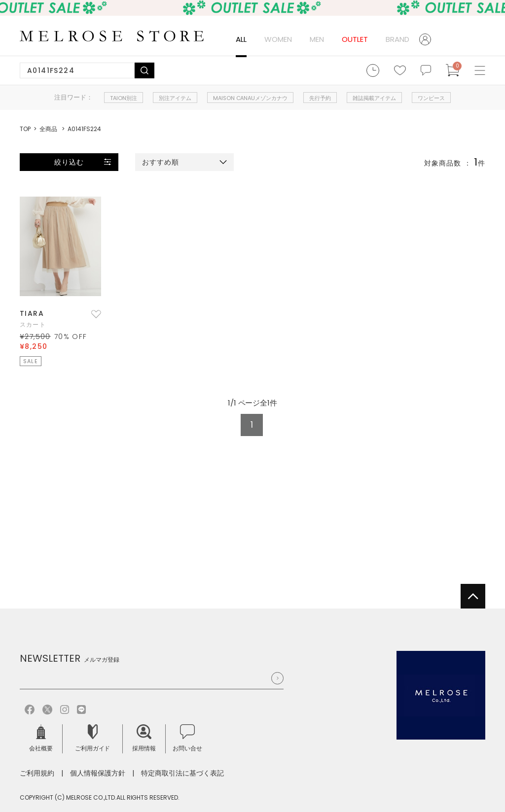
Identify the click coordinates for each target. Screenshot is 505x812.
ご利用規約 (37, 773)
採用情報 (144, 738)
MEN (317, 39)
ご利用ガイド (93, 738)
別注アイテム (175, 98)
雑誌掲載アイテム (374, 98)
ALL (241, 39)
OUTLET (355, 39)
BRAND (397, 39)
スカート (33, 324)
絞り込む (69, 162)
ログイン (429, 39)
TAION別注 (124, 98)
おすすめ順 (161, 162)
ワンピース (431, 98)
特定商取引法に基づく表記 (182, 773)
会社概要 (41, 738)
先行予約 (320, 98)
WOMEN (278, 39)
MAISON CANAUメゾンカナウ (251, 98)
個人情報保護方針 (98, 773)
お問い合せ (187, 738)
